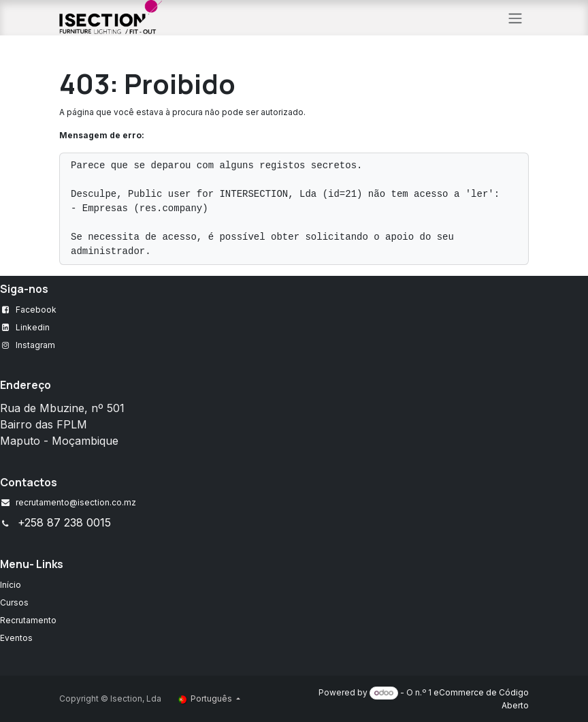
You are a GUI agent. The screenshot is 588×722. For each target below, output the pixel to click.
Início (11, 585)
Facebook (36, 310)
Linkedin (33, 327)
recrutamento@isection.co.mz (76, 502)
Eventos (16, 638)
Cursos (14, 602)
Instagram (35, 345)
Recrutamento (28, 620)
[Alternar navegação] (515, 18)
